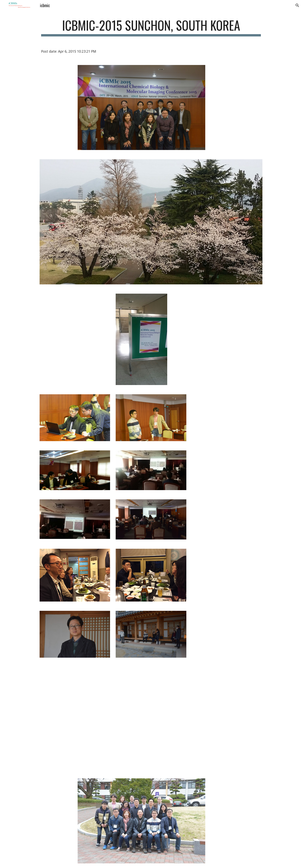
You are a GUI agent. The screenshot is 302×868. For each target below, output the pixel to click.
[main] (151, 27)
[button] (297, 5)
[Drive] (132, 690)
